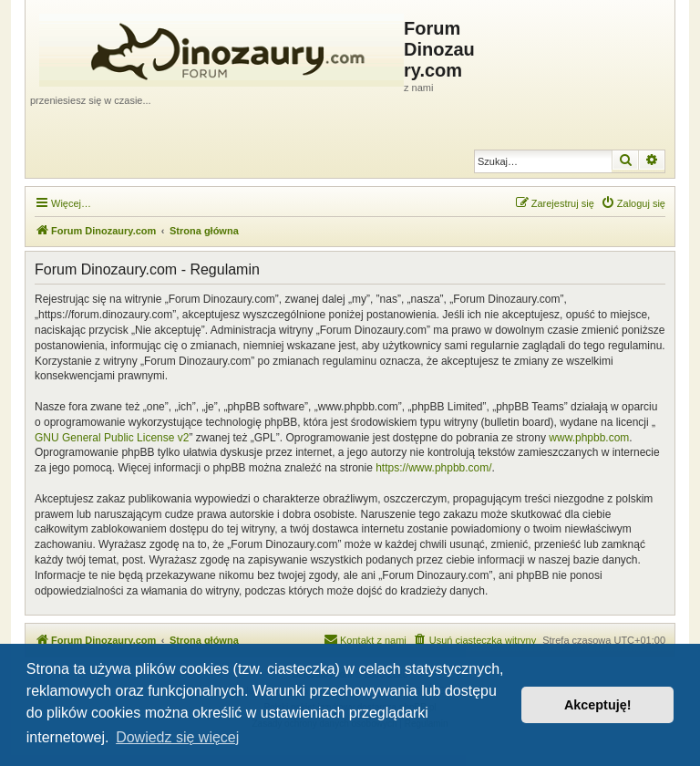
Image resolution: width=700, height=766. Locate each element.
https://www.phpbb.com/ (433, 468)
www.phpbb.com (589, 438)
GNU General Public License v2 (112, 438)
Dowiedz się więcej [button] (177, 737)
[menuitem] (633, 203)
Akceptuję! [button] (598, 705)
